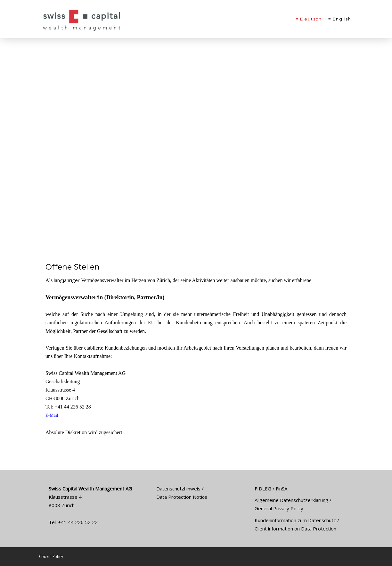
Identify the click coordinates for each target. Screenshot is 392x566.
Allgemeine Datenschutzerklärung (291, 500)
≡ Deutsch (309, 19)
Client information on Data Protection (295, 529)
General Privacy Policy (279, 508)
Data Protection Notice (182, 497)
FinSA (282, 489)
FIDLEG (263, 489)
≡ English (340, 19)
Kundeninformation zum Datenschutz (295, 520)
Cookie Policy (51, 557)
